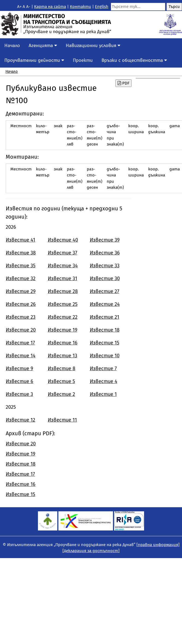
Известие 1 (103, 394)
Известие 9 (19, 369)
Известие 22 (63, 317)
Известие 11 (62, 420)
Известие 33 (105, 266)
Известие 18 (105, 330)
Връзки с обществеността (134, 60)
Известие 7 (103, 369)
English (102, 7)
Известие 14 (21, 356)
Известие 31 (62, 279)
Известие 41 (20, 240)
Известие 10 (105, 356)
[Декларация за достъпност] (91, 551)
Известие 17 (20, 343)
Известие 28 (63, 291)
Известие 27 (105, 291)
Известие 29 (21, 291)
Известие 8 (62, 369)
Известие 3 (19, 394)
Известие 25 (63, 304)
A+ (19, 7)
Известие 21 (105, 317)
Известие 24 (105, 304)
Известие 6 (20, 381)
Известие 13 (62, 356)
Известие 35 (21, 266)
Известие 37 (62, 253)
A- (28, 7)
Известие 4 (104, 381)
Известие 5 (61, 381)
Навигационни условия (93, 46)
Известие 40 (63, 240)
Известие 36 (105, 253)
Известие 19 (62, 330)
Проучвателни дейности (34, 60)
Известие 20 (21, 330)
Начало (12, 46)
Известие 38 (21, 253)
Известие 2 (61, 394)
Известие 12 (20, 420)
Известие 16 (63, 343)
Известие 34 (63, 266)
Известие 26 (21, 304)
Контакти (80, 7)
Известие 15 (105, 343)
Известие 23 (21, 317)
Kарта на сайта (50, 7)
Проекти (83, 60)
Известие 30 (105, 279)
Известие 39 (105, 240)
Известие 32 (21, 279)
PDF (123, 83)
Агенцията (43, 46)
